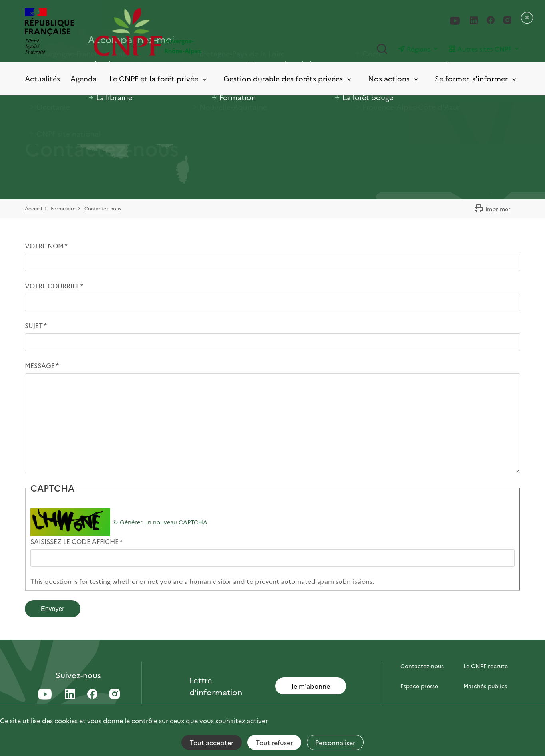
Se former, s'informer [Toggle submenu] (476, 79)
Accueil (33, 208)
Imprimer (492, 209)
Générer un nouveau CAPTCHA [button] (160, 522)
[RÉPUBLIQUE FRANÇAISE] (49, 32)
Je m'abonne (311, 686)
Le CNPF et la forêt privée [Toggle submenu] (159, 79)
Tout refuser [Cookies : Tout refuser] (274, 742)
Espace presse (419, 686)
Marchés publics (485, 686)
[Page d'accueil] (183, 32)
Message (40, 365)
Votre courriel (52, 286)
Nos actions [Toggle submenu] (394, 79)
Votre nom (44, 246)
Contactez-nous (103, 208)
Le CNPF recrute (486, 666)
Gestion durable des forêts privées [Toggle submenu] (288, 79)
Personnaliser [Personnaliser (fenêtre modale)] (335, 742)
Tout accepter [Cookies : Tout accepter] (212, 742)
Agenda (84, 78)
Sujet (34, 325)
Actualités (42, 78)
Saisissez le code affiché (75, 541)
